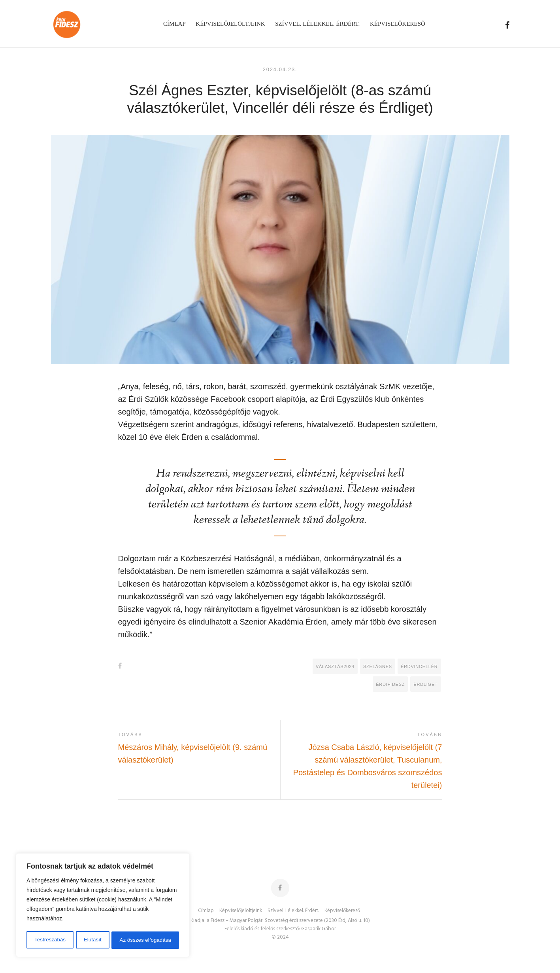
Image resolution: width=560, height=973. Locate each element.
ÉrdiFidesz (390, 684)
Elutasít (92, 940)
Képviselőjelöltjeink (241, 911)
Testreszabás (49, 940)
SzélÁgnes (378, 666)
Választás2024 (335, 666)
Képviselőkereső (342, 911)
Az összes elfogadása (145, 940)
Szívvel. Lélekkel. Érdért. (293, 911)
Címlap (206, 911)
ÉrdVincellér (419, 666)
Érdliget (425, 684)
